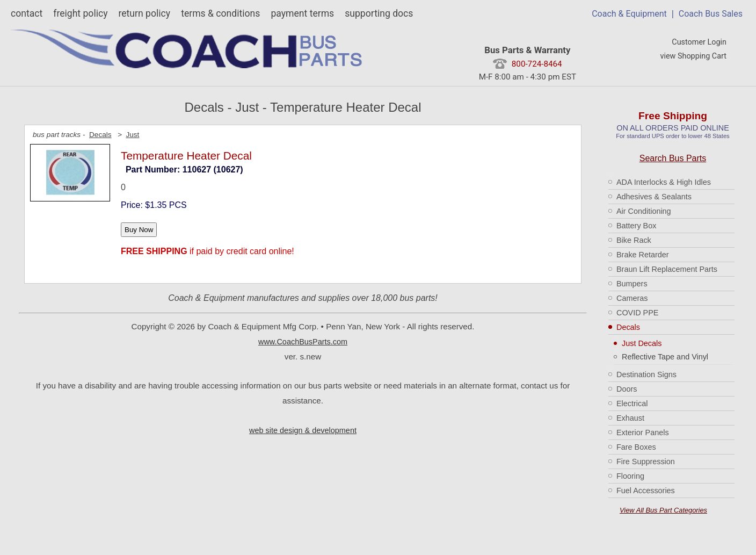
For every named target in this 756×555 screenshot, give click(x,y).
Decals (628, 327)
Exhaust (630, 418)
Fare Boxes (636, 447)
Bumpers (632, 284)
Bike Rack (634, 240)
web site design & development (303, 430)
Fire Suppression (646, 462)
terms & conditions (220, 13)
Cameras (632, 298)
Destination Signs (646, 374)
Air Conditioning (644, 211)
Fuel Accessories (646, 491)
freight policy (80, 13)
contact (27, 13)
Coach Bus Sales (711, 14)
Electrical (632, 403)
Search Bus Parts (673, 158)
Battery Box (636, 226)
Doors (627, 389)
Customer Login (699, 42)
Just (132, 135)
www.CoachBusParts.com (303, 342)
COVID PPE (637, 313)
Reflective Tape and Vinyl (665, 357)
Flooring (630, 476)
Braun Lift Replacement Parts (667, 269)
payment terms (302, 13)
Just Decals (642, 343)
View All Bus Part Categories (663, 510)
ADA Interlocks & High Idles (664, 182)
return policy (144, 13)
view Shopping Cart (693, 56)
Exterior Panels (643, 433)
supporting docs (379, 13)
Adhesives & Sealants (654, 197)
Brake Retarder (643, 255)
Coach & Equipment (629, 14)
